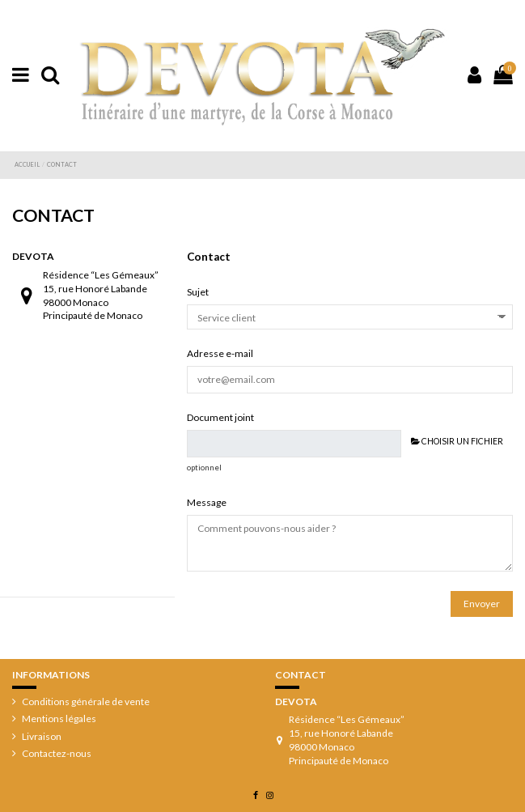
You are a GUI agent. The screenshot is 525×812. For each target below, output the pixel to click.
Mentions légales (59, 718)
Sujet (198, 292)
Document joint (220, 417)
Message (207, 502)
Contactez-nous (57, 753)
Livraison (42, 736)
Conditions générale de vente (86, 701)
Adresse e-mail (220, 353)
